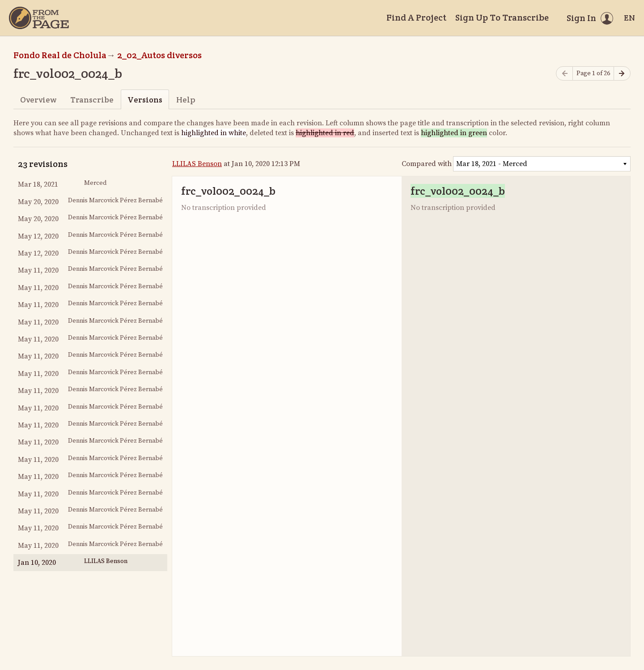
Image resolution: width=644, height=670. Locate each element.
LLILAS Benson (197, 164)
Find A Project (416, 17)
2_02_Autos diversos (159, 55)
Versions (145, 100)
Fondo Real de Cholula (60, 55)
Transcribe (92, 100)
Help (186, 100)
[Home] (39, 18)
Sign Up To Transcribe (502, 17)
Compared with (427, 164)
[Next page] (622, 74)
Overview (38, 100)
